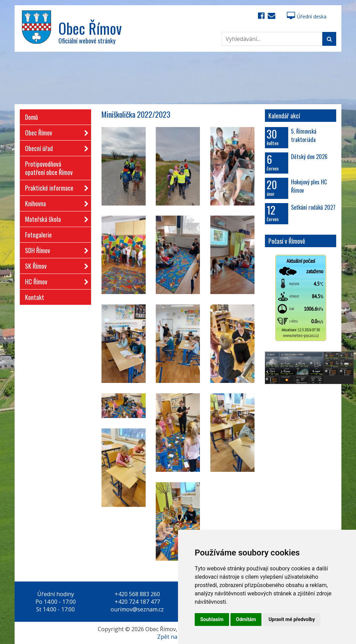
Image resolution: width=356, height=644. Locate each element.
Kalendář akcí (284, 116)
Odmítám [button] (246, 619)
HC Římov (55, 280)
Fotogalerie (38, 235)
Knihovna (55, 202)
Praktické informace (55, 187)
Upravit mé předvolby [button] (292, 619)
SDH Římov (55, 249)
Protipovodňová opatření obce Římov (49, 168)
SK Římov (55, 265)
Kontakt (35, 297)
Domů (31, 117)
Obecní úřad (55, 147)
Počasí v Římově (287, 241)
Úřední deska (307, 16)
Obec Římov (55, 131)
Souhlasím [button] (212, 619)
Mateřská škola (55, 218)
